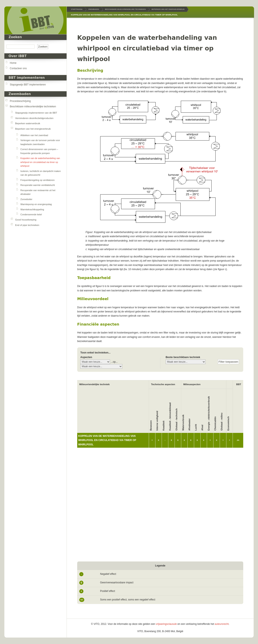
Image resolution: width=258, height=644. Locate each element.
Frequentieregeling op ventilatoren (37, 180)
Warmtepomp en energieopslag (36, 204)
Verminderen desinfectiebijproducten (34, 118)
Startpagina (77, 9)
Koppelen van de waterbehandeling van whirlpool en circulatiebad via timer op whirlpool (40, 162)
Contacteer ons (18, 68)
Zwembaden (20, 94)
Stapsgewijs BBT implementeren (28, 85)
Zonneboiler (26, 199)
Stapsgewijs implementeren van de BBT (36, 113)
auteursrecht (222, 624)
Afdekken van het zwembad (34, 135)
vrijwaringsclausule (166, 624)
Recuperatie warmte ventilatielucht (38, 185)
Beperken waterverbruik (28, 123)
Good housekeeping (26, 220)
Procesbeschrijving (20, 101)
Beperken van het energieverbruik (33, 129)
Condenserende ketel (31, 214)
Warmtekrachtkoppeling (32, 209)
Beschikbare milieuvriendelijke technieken (33, 106)
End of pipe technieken (27, 225)
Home (13, 63)
